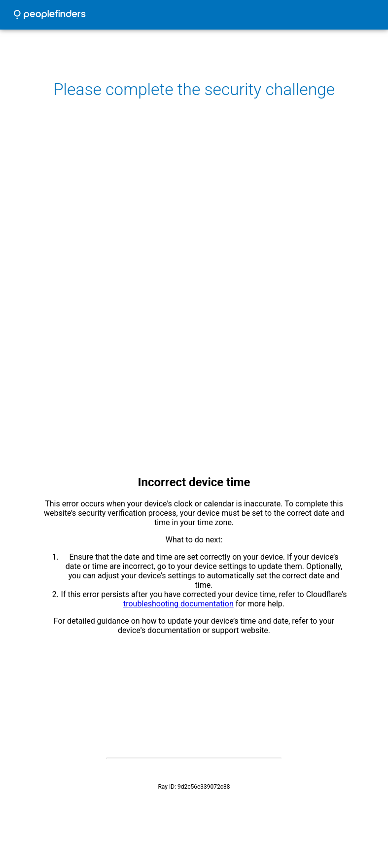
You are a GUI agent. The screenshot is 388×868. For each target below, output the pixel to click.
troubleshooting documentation (178, 604)
